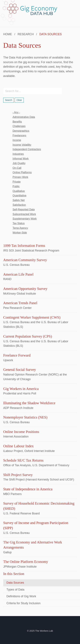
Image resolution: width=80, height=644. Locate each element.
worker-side (20, 233)
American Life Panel (18, 274)
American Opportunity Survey (25, 289)
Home (8, 34)
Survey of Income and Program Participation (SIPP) (36, 525)
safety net (19, 200)
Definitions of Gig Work (21, 596)
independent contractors (27, 149)
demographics (21, 131)
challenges (19, 126)
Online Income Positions (21, 432)
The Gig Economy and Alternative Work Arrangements (33, 545)
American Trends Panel (20, 303)
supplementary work (25, 219)
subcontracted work (24, 214)
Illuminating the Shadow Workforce (29, 403)
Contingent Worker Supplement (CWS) (32, 317)
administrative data (24, 117)
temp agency (20, 228)
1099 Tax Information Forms (24, 246)
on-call (17, 168)
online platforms (22, 172)
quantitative (19, 196)
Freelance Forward (17, 355)
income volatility (22, 145)
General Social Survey (20, 370)
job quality (19, 163)
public (16, 186)
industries (18, 154)
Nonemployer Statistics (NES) (25, 417)
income (17, 140)
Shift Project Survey (18, 475)
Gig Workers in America (21, 389)
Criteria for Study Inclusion (23, 603)
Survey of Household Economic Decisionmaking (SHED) (39, 506)
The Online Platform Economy (26, 562)
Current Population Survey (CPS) (28, 336)
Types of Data (15, 590)
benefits (17, 122)
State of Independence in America (28, 489)
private (17, 182)
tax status (19, 223)
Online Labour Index (18, 446)
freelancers (19, 135)
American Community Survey (25, 260)
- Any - (16, 112)
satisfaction (19, 205)
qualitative (19, 191)
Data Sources (15, 583)
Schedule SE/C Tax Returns (23, 460)
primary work (20, 177)
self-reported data (24, 210)
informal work (21, 159)
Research (26, 34)
